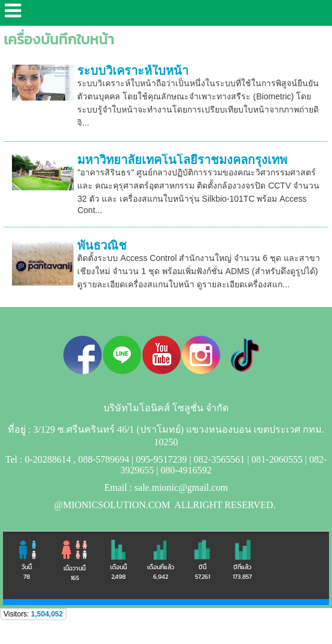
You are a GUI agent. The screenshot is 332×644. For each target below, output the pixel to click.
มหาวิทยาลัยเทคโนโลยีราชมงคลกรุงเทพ (182, 160)
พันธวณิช (102, 245)
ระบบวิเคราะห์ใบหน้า (133, 71)
